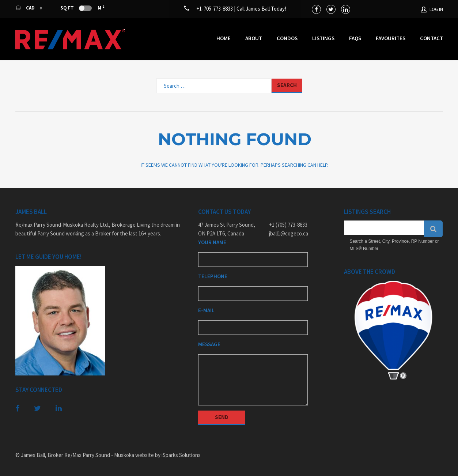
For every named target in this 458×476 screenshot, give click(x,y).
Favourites (391, 38)
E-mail (206, 310)
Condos (287, 38)
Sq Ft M (82, 8)
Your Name (212, 242)
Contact (431, 38)
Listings (323, 38)
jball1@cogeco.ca (289, 233)
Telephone (213, 276)
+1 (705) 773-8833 (288, 225)
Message (209, 344)
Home (224, 38)
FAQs (355, 38)
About (254, 38)
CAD (26, 8)
